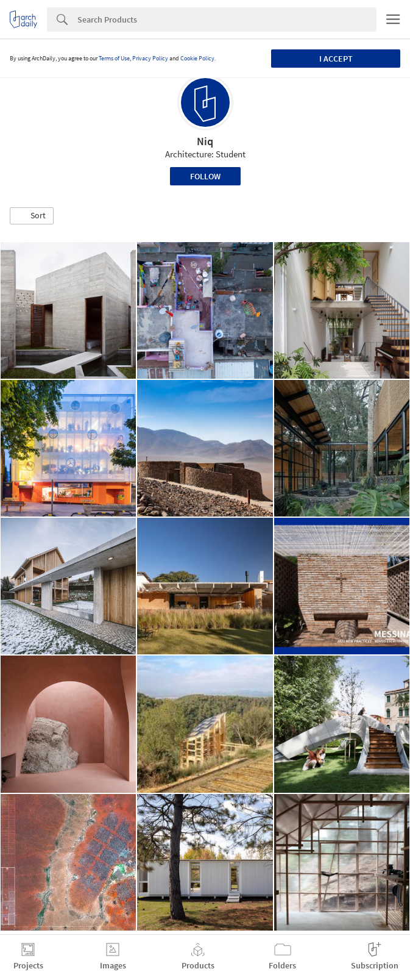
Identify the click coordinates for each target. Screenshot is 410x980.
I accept (336, 59)
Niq (205, 141)
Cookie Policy (197, 58)
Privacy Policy (150, 58)
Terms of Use (114, 58)
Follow (205, 176)
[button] (32, 216)
